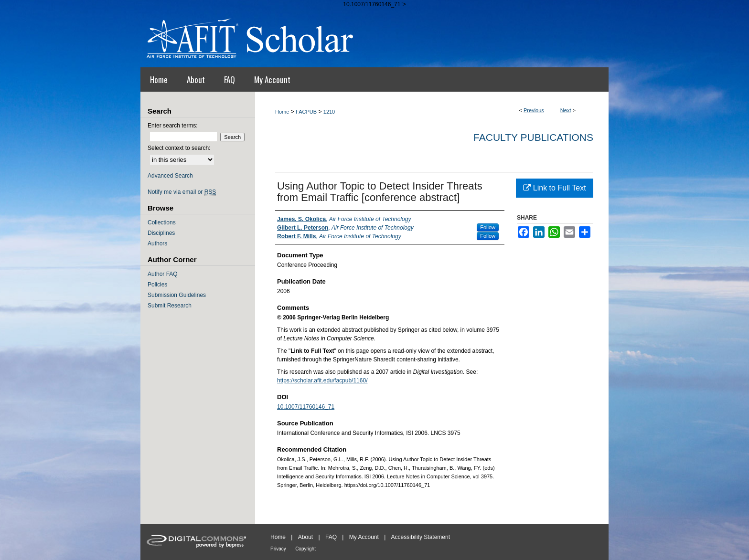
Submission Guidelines (177, 295)
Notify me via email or (182, 192)
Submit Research (170, 306)
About (305, 537)
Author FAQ (163, 274)
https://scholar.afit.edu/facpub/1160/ (322, 380)
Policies (157, 285)
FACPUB (306, 112)
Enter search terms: (173, 126)
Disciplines (161, 233)
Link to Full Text (554, 188)
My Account (364, 537)
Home (282, 112)
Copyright (305, 549)
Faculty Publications (533, 137)
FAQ (331, 537)
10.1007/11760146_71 (306, 407)
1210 (329, 112)
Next (566, 110)
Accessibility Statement (421, 537)
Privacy (278, 549)
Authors (157, 243)
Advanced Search (170, 176)
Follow (488, 227)
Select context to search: (179, 148)
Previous (534, 110)
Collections (162, 222)
